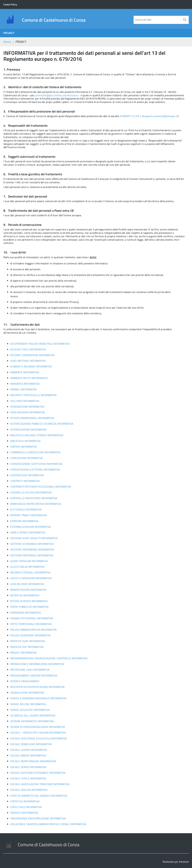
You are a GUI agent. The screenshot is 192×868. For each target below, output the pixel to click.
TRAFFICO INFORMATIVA (24, 813)
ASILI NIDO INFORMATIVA (25, 401)
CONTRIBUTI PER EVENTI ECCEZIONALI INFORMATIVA (41, 487)
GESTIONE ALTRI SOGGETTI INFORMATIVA (34, 538)
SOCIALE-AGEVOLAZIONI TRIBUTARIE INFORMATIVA (40, 784)
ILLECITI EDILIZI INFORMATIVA (27, 567)
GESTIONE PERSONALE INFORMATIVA (32, 555)
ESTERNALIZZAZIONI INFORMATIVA (31, 527)
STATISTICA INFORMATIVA (25, 801)
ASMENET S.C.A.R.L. (131, 116)
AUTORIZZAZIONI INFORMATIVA (28, 430)
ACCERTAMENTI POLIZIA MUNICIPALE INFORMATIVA (40, 344)
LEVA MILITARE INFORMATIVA (27, 584)
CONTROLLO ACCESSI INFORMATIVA (31, 492)
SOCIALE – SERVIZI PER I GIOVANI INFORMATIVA (38, 733)
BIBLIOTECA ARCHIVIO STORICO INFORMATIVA (37, 435)
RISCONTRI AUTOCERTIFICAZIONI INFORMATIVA (37, 687)
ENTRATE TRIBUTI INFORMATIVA (29, 515)
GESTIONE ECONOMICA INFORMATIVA (32, 544)
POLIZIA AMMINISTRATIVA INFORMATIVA (34, 630)
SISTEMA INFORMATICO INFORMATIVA (32, 721)
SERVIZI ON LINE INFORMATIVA (28, 704)
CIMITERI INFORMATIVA (24, 447)
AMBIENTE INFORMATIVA (25, 372)
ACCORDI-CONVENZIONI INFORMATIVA (33, 355)
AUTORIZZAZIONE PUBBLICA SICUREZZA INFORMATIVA (42, 424)
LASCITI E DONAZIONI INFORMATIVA (31, 578)
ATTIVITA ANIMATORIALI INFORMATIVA (32, 418)
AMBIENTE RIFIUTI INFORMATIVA (29, 378)
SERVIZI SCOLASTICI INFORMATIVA (30, 710)
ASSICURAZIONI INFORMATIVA (28, 412)
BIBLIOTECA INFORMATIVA (25, 441)
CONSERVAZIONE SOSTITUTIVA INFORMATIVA (36, 464)
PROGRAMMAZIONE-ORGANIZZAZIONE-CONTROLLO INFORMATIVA (49, 658)
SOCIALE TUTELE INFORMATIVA (28, 778)
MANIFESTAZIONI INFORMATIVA (28, 590)
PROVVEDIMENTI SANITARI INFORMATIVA (34, 676)
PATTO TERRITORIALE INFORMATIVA (31, 624)
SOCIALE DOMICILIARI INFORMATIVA (31, 744)
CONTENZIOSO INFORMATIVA (27, 475)
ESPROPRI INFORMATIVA (24, 521)
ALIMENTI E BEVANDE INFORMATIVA (31, 366)
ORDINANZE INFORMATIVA (26, 613)
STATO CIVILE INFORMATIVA (26, 807)
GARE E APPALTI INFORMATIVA (28, 532)
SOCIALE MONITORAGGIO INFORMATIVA (33, 761)
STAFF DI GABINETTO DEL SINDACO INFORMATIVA (39, 796)
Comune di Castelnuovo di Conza (54, 20)
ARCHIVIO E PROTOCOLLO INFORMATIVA (34, 395)
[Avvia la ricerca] (185, 20)
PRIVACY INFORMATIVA (24, 653)
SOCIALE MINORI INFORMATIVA (28, 755)
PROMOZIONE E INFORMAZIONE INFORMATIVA (37, 664)
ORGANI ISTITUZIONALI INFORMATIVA (32, 618)
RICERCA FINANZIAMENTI (25, 681)
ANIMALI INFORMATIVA (24, 389)
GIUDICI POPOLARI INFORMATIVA (29, 561)
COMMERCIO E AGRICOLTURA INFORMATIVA (35, 452)
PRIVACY (9, 33)
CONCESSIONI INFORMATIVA (27, 458)
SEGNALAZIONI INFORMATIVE (27, 693)
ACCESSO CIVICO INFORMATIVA (28, 349)
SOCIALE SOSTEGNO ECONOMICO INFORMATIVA (38, 773)
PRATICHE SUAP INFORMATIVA (28, 641)
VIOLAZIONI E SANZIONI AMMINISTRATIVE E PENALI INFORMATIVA (48, 824)
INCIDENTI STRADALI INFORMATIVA (30, 572)
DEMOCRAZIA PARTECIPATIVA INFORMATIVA (36, 504)
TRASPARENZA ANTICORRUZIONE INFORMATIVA (38, 818)
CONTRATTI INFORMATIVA (25, 481)
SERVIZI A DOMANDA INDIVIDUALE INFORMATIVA (38, 698)
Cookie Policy (10, 4)
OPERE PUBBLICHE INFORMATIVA (29, 607)
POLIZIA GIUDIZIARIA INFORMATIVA (31, 635)
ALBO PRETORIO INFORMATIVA (28, 361)
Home (7, 42)
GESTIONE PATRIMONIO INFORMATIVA (32, 550)
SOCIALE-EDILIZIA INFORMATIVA (29, 790)
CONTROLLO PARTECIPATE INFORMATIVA (34, 498)
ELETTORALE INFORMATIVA (26, 510)
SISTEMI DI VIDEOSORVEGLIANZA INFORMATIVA (38, 727)
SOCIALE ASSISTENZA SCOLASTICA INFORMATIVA (39, 738)
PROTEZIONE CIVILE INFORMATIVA (30, 670)
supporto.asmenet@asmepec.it (160, 116)
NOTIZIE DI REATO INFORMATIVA (29, 601)
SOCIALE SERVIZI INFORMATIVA (28, 767)
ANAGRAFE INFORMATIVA (25, 384)
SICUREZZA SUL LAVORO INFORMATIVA (33, 716)
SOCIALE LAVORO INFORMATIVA (29, 750)
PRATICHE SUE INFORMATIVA (27, 647)
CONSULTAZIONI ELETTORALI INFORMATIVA (35, 470)
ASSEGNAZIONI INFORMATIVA (27, 407)
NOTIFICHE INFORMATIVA (25, 595)
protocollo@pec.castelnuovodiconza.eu (57, 95)
